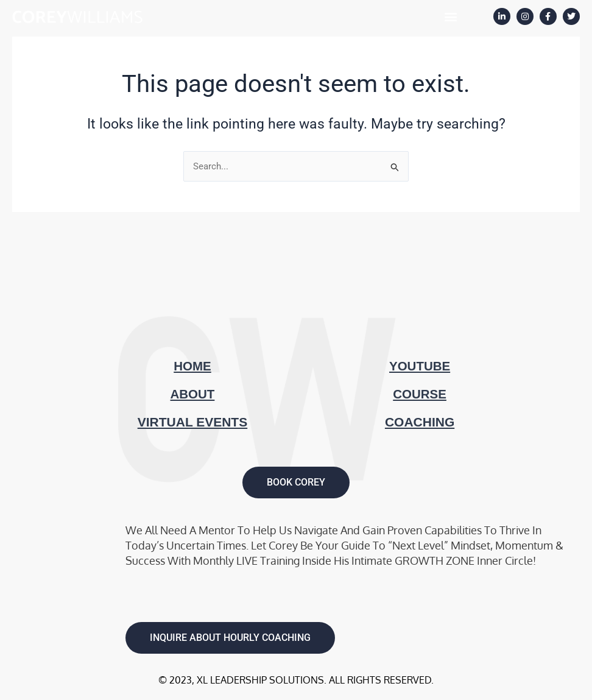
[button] (450, 16)
